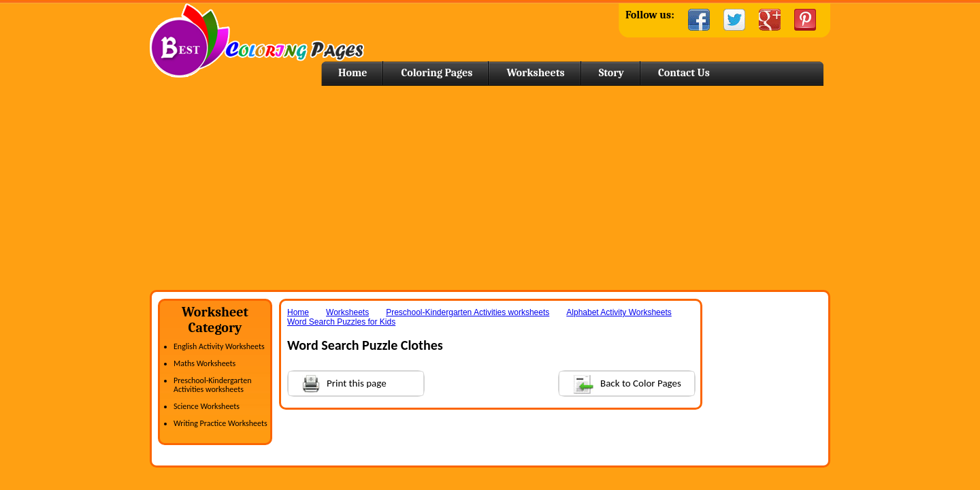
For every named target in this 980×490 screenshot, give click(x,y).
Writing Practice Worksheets (220, 423)
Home (257, 40)
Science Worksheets (207, 406)
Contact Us (684, 73)
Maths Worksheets (205, 363)
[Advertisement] (490, 188)
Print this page (338, 382)
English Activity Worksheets (219, 346)
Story (611, 73)
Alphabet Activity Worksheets (619, 312)
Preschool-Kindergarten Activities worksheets (212, 385)
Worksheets (535, 73)
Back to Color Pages (620, 383)
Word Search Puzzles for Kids (341, 322)
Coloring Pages (437, 73)
